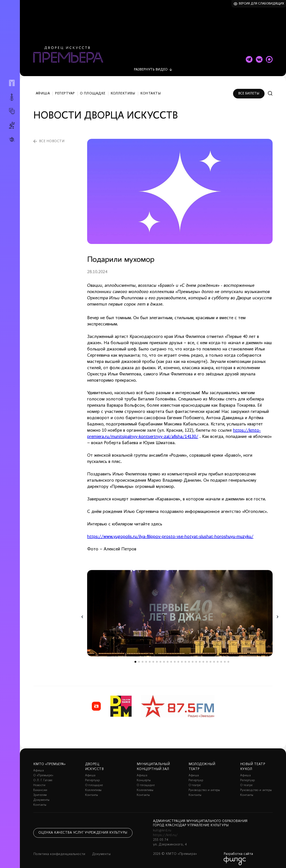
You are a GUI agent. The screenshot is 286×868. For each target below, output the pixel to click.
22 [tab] (210, 659)
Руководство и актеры (204, 788)
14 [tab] (182, 659)
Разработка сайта (238, 851)
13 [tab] (178, 659)
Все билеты (249, 91)
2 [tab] (139, 659)
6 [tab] (153, 659)
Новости (39, 783)
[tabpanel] (180, 611)
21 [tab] (207, 659)
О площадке (93, 91)
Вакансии (40, 788)
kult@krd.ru (162, 828)
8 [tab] (160, 659)
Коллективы (123, 91)
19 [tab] (200, 659)
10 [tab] (168, 659)
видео (151, 67)
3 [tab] (143, 659)
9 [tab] (164, 659)
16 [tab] (189, 659)
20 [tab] (203, 659)
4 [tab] (146, 659)
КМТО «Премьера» (49, 762)
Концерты (144, 778)
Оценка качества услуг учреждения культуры (83, 830)
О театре (195, 783)
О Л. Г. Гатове (43, 778)
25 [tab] (221, 659)
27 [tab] (228, 659)
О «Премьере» (43, 773)
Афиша (43, 91)
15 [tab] (185, 659)
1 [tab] (135, 659)
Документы (41, 798)
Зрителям (40, 793)
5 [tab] (150, 659)
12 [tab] (175, 659)
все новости (52, 139)
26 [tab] (225, 659)
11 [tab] (171, 659)
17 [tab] (193, 659)
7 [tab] (157, 659)
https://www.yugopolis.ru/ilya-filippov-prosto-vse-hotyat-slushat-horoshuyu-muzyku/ (170, 534)
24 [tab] (218, 659)
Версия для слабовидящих (262, 4)
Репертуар (65, 91)
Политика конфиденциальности (59, 852)
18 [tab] (196, 659)
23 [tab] (214, 659)
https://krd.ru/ (165, 833)
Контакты (151, 91)
